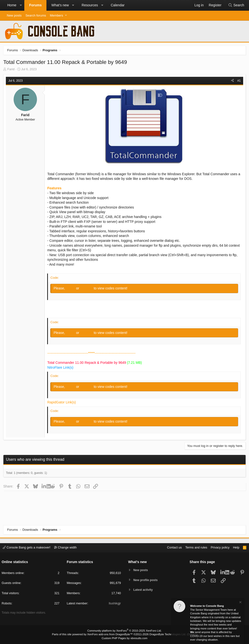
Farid (11, 70)
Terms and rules (194, 548)
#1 (239, 81)
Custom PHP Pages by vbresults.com (124, 638)
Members (56, 15)
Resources (90, 5)
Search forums (36, 15)
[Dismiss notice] (240, 603)
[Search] (236, 5)
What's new (60, 5)
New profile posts (147, 580)
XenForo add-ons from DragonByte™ (110, 635)
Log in (71, 289)
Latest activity (144, 591)
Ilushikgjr (115, 604)
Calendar (118, 5)
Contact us (172, 548)
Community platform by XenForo (124, 631)
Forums (35, 5)
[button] (21, 5)
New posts (14, 15)
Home (12, 5)
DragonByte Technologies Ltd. (167, 635)
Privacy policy (219, 548)
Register (87, 289)
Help (235, 548)
